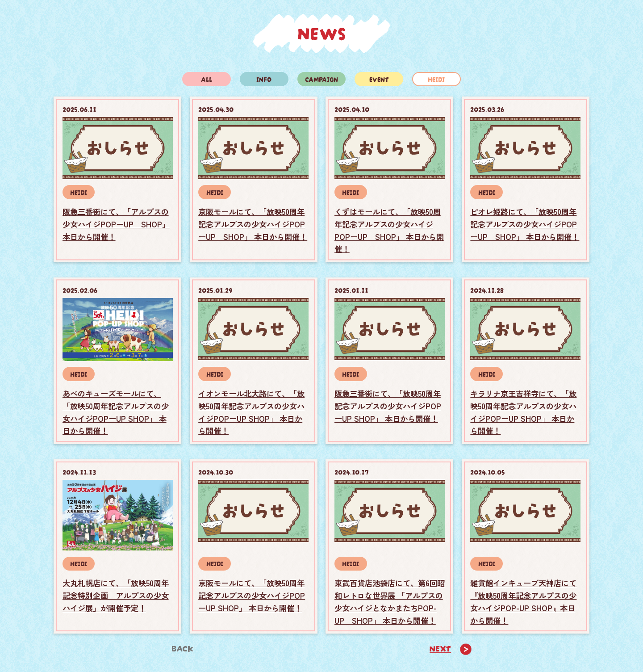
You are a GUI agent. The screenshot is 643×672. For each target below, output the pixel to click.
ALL (207, 79)
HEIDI (436, 79)
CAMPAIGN (321, 79)
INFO (264, 79)
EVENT (379, 79)
